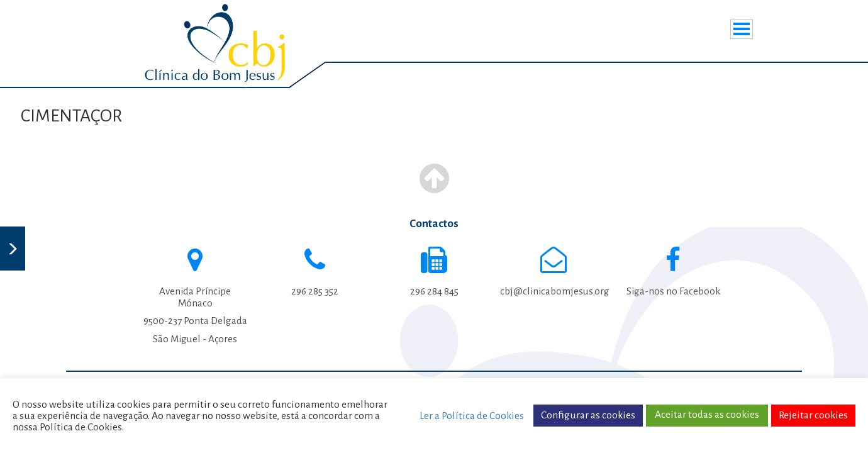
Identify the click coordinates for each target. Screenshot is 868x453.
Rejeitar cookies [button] (813, 415)
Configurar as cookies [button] (588, 415)
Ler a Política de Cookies (472, 416)
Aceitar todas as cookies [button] (707, 415)
